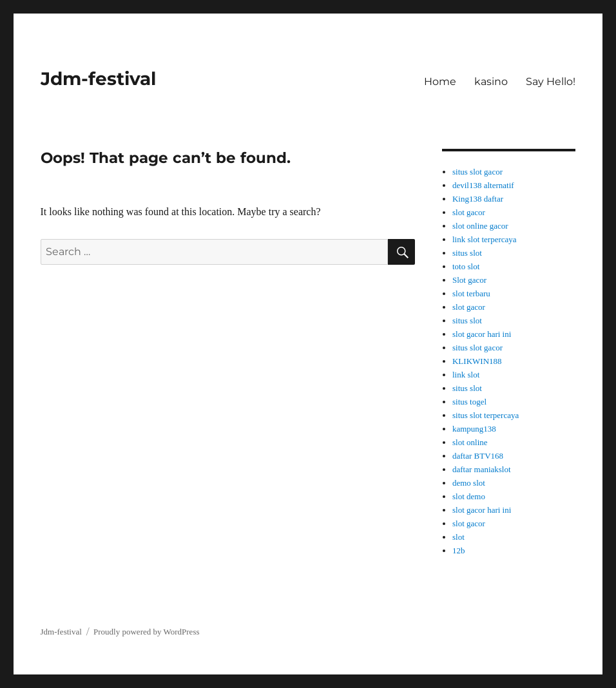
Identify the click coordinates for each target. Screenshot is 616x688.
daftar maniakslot (482, 469)
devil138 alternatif (483, 185)
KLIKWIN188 (477, 361)
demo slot (469, 483)
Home (440, 81)
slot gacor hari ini (482, 334)
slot (458, 537)
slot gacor (469, 212)
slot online (470, 442)
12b (459, 550)
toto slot (466, 266)
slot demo (469, 496)
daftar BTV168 (478, 456)
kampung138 (474, 429)
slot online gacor (480, 226)
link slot (466, 375)
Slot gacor (469, 280)
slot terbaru (471, 293)
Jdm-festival (98, 79)
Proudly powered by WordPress (146, 632)
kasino (491, 81)
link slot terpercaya (485, 239)
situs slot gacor (477, 172)
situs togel (469, 402)
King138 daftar (478, 199)
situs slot (467, 253)
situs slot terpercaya (486, 415)
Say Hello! (551, 81)
